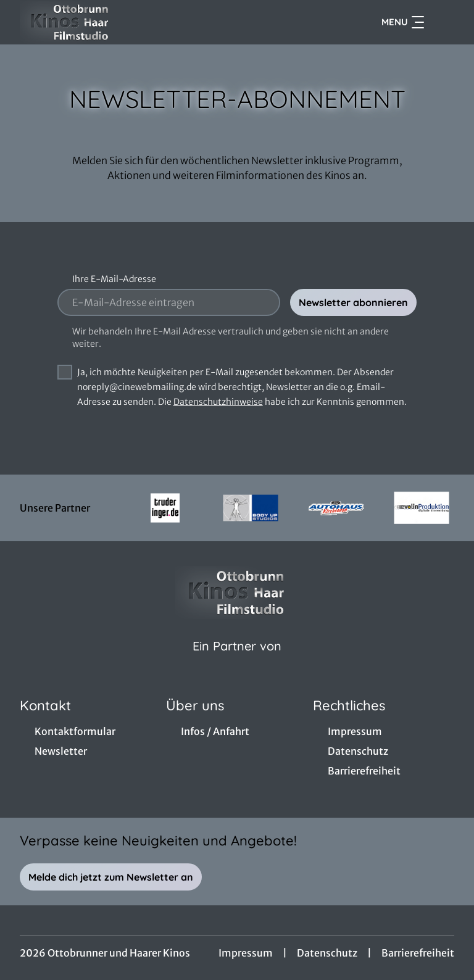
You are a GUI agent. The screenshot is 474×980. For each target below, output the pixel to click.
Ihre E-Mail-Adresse (114, 279)
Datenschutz (327, 953)
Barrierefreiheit (418, 953)
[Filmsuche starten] (442, 22)
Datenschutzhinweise (218, 402)
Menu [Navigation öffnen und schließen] (403, 22)
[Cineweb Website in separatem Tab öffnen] (237, 662)
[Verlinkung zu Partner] (165, 508)
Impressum (246, 953)
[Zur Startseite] (106, 22)
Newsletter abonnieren (353, 302)
